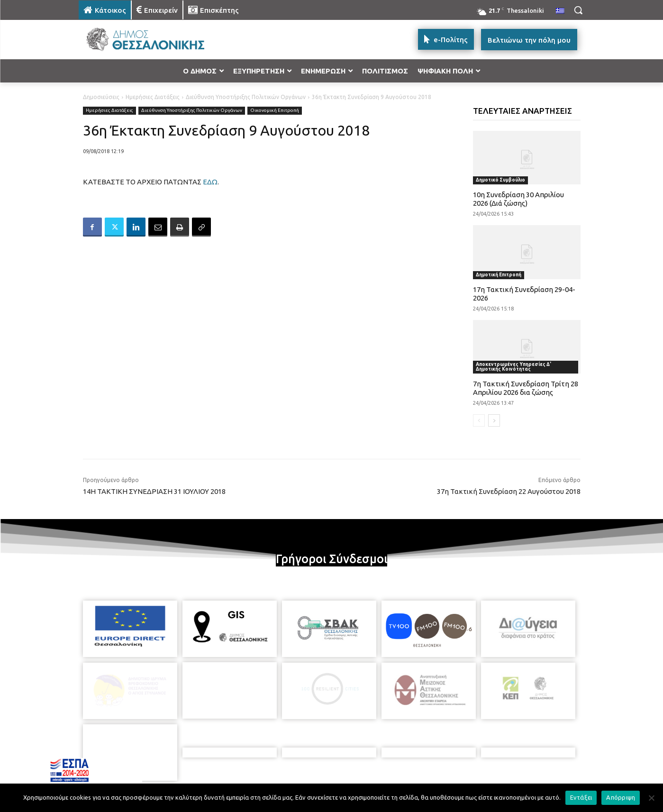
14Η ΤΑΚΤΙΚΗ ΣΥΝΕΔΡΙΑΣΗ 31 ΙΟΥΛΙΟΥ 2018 (154, 491)
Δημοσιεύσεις (101, 97)
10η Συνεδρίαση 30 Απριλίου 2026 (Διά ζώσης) (518, 199)
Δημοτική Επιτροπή (499, 275)
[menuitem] (560, 11)
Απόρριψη (621, 797)
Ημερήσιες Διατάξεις (153, 97)
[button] (578, 10)
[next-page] (494, 420)
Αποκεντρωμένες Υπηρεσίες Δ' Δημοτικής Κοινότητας (513, 367)
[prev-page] (479, 420)
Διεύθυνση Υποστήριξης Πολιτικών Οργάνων (246, 97)
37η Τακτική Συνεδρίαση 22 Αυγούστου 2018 (509, 491)
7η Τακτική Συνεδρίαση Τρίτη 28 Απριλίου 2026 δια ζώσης (526, 388)
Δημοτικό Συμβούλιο (500, 180)
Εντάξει (581, 797)
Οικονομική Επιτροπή (275, 111)
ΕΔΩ (210, 182)
